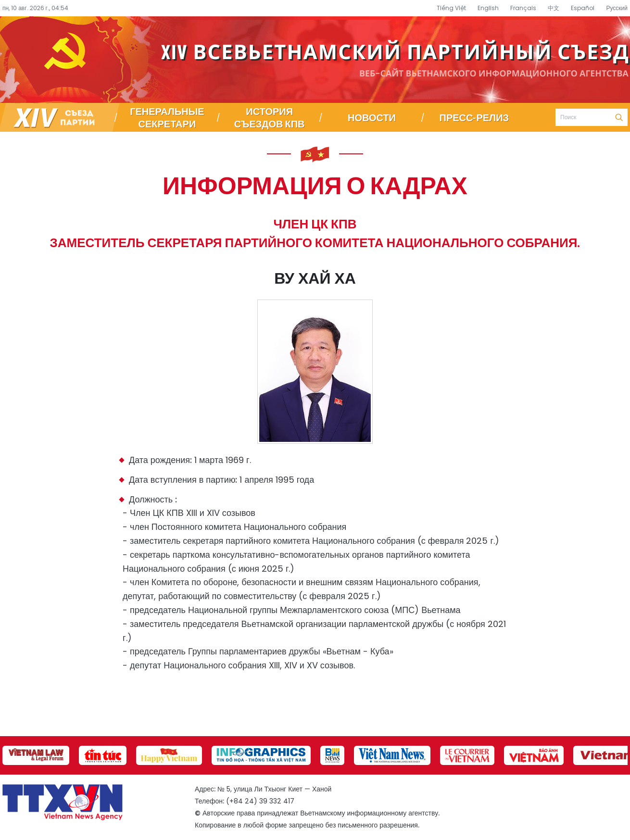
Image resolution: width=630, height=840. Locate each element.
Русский (617, 8)
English (488, 8)
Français (523, 8)
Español (583, 8)
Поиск (619, 117)
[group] (36, 755)
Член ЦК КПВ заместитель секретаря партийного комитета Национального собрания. (315, 233)
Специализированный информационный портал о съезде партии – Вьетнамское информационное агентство (315, 60)
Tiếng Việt (451, 8)
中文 (554, 8)
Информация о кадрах (315, 185)
